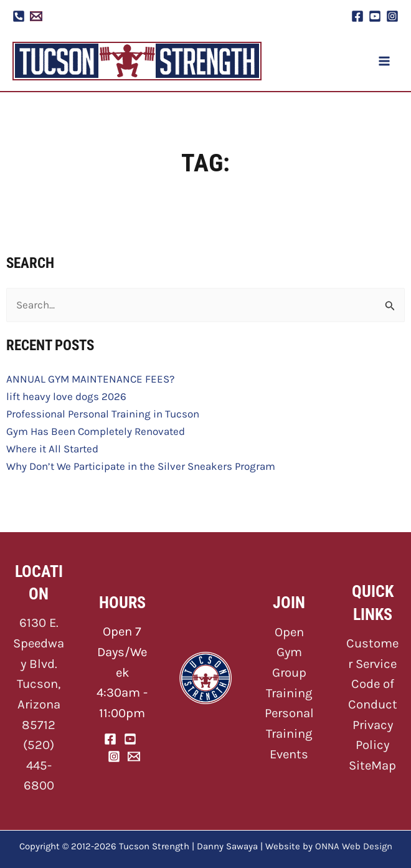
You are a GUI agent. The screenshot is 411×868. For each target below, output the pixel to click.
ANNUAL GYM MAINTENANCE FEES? (90, 379)
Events (289, 754)
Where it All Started (52, 449)
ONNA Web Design (354, 846)
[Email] (134, 756)
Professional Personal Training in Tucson (103, 414)
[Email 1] (36, 16)
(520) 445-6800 (39, 765)
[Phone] (19, 16)
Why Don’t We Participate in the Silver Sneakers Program (141, 466)
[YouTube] (375, 16)
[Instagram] (392, 16)
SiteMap (372, 765)
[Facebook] (357, 16)
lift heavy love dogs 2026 (66, 396)
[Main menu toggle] (385, 61)
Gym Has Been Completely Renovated (96, 431)
